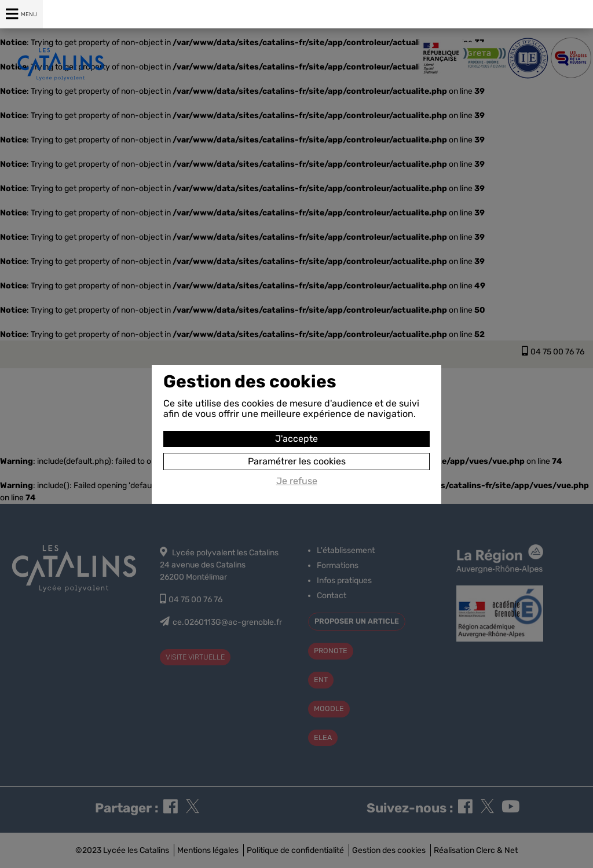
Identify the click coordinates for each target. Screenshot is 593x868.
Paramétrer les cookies (297, 461)
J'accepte (296, 439)
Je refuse (297, 481)
